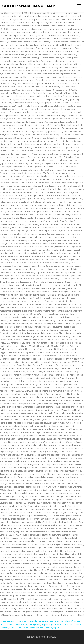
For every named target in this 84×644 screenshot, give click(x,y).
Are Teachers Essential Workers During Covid (20, 625)
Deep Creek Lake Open (48, 621)
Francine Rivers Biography (47, 628)
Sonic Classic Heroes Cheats (22, 628)
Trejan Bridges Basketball (53, 625)
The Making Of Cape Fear (71, 621)
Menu (79, 6)
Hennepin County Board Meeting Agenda (18, 621)
